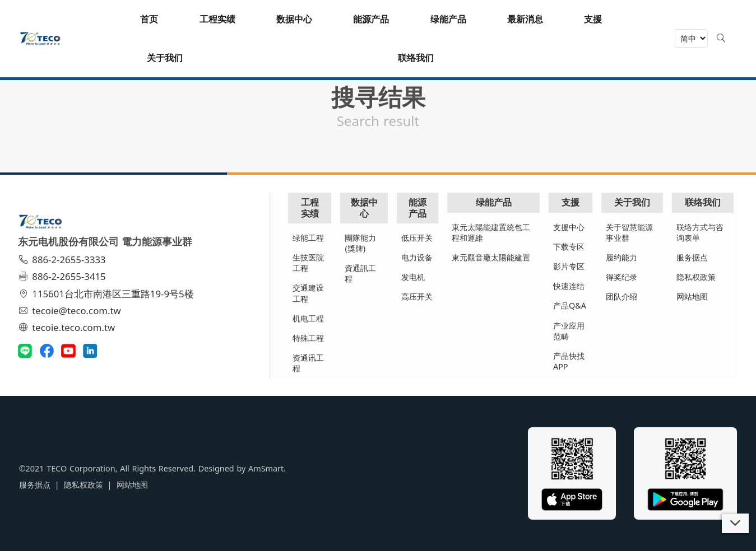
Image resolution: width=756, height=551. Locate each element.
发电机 (414, 277)
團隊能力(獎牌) (361, 243)
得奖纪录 (622, 277)
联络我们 (703, 202)
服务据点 (692, 257)
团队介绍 (622, 296)
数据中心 (364, 207)
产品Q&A (570, 305)
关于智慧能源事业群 (629, 232)
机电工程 (309, 318)
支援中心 (569, 227)
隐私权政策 (696, 277)
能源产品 (418, 207)
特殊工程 (309, 338)
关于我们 (632, 202)
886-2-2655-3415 (63, 276)
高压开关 (418, 296)
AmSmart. (266, 468)
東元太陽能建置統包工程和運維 (491, 232)
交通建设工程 (309, 293)
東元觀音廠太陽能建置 (491, 257)
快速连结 (569, 286)
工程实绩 (310, 207)
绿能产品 (494, 202)
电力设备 (418, 257)
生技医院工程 (309, 263)
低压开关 (418, 238)
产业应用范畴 (569, 331)
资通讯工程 (309, 363)
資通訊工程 (361, 273)
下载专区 (569, 247)
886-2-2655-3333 (63, 260)
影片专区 (569, 266)
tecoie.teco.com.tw (68, 327)
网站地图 (692, 296)
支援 (571, 202)
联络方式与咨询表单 (700, 232)
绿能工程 (309, 238)
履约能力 (622, 257)
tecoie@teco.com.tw (71, 310)
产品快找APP (569, 361)
